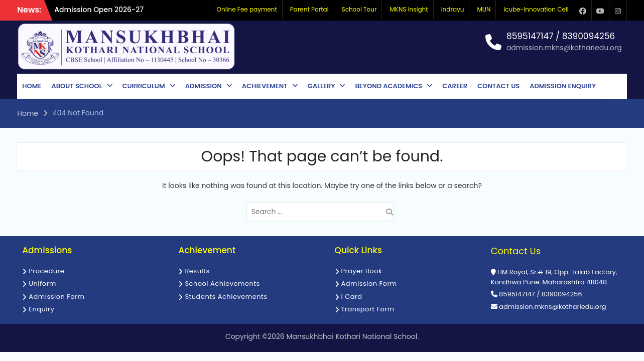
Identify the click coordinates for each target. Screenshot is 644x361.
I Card (352, 297)
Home (32, 86)
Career (455, 86)
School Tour (359, 9)
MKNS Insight (409, 9)
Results (197, 271)
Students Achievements (226, 297)
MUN (484, 9)
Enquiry (41, 309)
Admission (204, 86)
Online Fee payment (247, 9)
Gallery (321, 86)
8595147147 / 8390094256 (561, 36)
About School (77, 86)
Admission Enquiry (563, 86)
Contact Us (498, 86)
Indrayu (453, 9)
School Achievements (222, 284)
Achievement (265, 86)
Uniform (42, 284)
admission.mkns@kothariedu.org (564, 48)
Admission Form (56, 297)
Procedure (46, 271)
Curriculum (144, 86)
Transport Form (368, 309)
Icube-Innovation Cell (536, 9)
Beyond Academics (389, 86)
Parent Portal (309, 9)
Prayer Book (362, 271)
